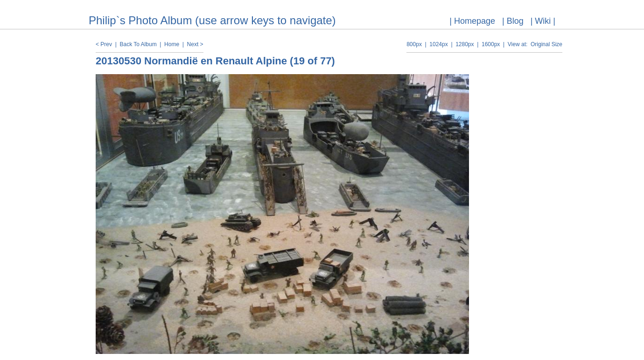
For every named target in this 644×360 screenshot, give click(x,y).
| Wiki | (543, 21)
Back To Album (138, 44)
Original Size (546, 44)
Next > (195, 44)
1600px (491, 44)
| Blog (513, 21)
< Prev (104, 44)
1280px (465, 44)
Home (172, 44)
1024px (438, 44)
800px (414, 44)
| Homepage (472, 21)
